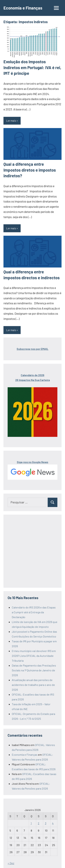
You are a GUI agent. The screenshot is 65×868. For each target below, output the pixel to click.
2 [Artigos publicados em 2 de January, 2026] (39, 823)
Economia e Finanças (23, 8)
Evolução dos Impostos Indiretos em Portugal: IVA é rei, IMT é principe (32, 67)
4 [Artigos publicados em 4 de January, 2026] (53, 823)
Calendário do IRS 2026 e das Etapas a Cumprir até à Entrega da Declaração (34, 612)
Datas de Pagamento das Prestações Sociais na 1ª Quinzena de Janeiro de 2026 (34, 670)
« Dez (11, 863)
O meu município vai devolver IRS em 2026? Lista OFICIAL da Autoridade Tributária (34, 656)
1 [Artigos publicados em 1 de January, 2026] (31, 823)
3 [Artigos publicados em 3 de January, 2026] (46, 823)
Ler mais (11, 121)
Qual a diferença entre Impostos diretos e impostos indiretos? (30, 170)
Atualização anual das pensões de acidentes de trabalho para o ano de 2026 (33, 685)
